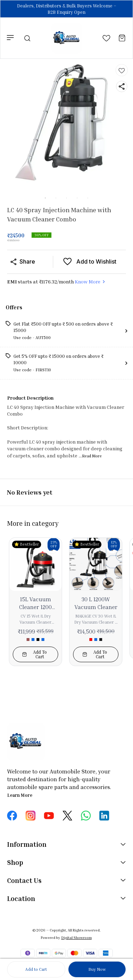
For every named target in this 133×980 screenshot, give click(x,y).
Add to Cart (36, 969)
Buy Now (97, 969)
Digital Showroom (77, 937)
